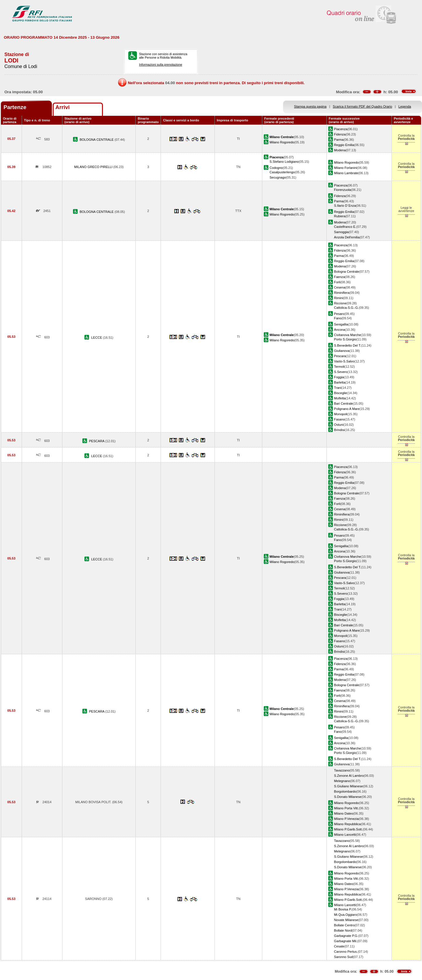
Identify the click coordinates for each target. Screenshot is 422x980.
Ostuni (339, 425)
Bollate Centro (344, 925)
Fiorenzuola (343, 190)
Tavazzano (342, 770)
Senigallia (341, 324)
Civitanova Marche (348, 335)
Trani (338, 388)
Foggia (339, 377)
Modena (340, 150)
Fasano (340, 419)
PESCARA (97, 441)
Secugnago (278, 177)
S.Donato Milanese (348, 797)
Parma (339, 140)
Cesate (339, 946)
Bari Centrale (344, 403)
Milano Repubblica (347, 824)
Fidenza (340, 134)
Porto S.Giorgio (345, 339)
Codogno (276, 168)
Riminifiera (342, 293)
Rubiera (340, 216)
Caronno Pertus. (346, 952)
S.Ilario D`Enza (345, 206)
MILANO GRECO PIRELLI (94, 167)
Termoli (339, 367)
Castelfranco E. (345, 227)
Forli (337, 282)
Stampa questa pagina (310, 106)
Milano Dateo (344, 813)
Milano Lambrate (346, 173)
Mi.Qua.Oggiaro (346, 915)
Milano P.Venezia (346, 819)
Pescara (340, 356)
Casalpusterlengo (282, 172)
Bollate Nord (343, 930)
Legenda (405, 106)
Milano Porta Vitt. (346, 808)
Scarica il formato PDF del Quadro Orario (363, 106)
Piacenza (341, 129)
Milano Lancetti (345, 835)
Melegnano (342, 781)
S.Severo (341, 372)
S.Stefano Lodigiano (284, 162)
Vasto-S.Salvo (344, 361)
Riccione (340, 303)
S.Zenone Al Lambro (349, 776)
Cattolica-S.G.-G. (346, 308)
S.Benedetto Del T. (348, 345)
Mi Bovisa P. (343, 909)
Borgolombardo (345, 791)
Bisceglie (341, 393)
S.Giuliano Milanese (349, 786)
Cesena (340, 287)
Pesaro (339, 314)
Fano (338, 318)
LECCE (97, 338)
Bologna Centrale (347, 272)
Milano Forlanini (346, 168)
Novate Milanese (346, 920)
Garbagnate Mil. (346, 941)
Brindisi (339, 430)
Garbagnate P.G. (346, 936)
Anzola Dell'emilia (347, 237)
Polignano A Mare (347, 409)
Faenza (340, 277)
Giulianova (342, 351)
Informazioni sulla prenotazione (160, 65)
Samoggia (341, 232)
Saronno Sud (344, 957)
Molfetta (340, 398)
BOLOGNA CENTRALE (97, 140)
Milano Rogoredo (282, 142)
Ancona (340, 330)
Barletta (340, 382)
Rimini (339, 298)
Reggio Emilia (344, 145)
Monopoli (341, 414)
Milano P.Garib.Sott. (348, 829)
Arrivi (63, 107)
